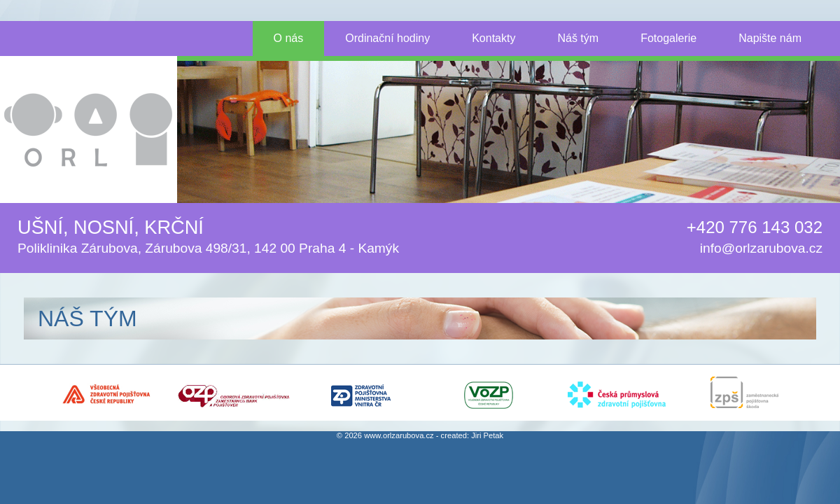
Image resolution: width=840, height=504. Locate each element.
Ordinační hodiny (387, 38)
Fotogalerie (668, 38)
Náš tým (578, 38)
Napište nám (770, 38)
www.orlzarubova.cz (399, 435)
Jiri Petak (487, 435)
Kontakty (493, 38)
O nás (289, 38)
